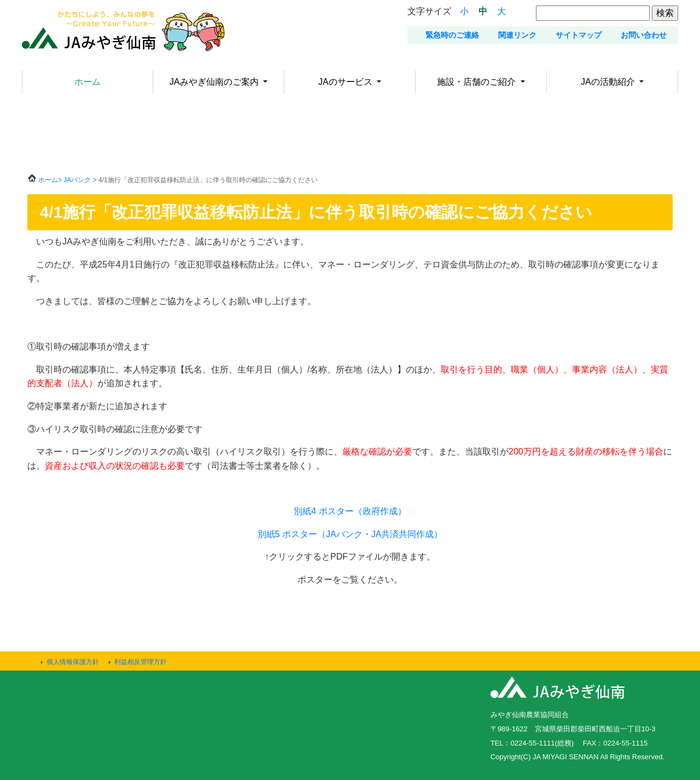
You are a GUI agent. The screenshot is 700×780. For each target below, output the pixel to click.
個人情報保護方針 (73, 662)
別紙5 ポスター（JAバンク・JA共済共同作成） (350, 534)
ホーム (87, 82)
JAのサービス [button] (346, 82)
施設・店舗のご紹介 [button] (477, 82)
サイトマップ (579, 35)
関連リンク (517, 35)
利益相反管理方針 (141, 662)
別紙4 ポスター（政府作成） (350, 511)
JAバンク (77, 180)
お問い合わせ (644, 35)
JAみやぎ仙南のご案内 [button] (215, 82)
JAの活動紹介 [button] (609, 82)
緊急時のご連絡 (452, 35)
